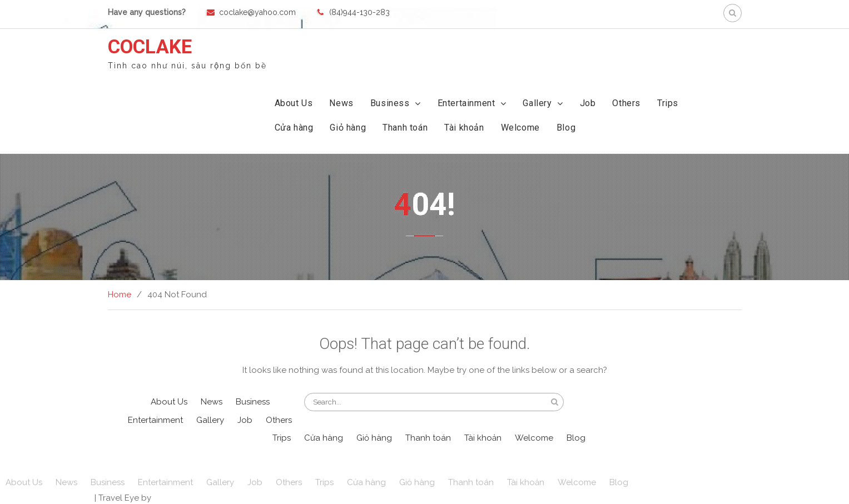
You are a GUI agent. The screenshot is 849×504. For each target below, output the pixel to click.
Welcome (520, 128)
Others (626, 103)
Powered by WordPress (46, 498)
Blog (566, 128)
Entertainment (466, 103)
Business (390, 103)
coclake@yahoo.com (257, 12)
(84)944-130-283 (359, 12)
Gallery (537, 103)
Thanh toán (405, 128)
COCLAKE (150, 47)
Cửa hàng (294, 128)
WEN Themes (180, 498)
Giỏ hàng (348, 128)
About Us (294, 103)
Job (588, 103)
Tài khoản (464, 128)
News (341, 103)
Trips (668, 103)
